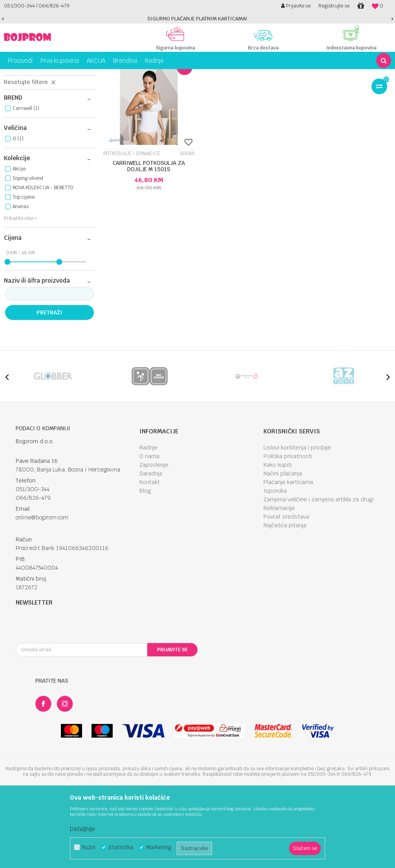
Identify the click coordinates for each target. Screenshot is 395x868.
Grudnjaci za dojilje (35, 134)
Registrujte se (334, 6)
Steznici (19, 108)
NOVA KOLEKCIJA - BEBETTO (43, 257)
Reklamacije (279, 577)
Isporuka (275, 560)
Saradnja (151, 543)
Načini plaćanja (283, 543)
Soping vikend (28, 247)
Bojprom (13, 75)
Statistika (121, 847)
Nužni (89, 847)
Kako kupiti (278, 534)
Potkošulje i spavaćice (37, 125)
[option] (197, 19)
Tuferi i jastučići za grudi (40, 117)
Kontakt (150, 551)
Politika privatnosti (288, 525)
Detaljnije (82, 829)
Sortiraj (295, 90)
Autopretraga (261, 90)
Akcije (19, 238)
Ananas (21, 276)
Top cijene (24, 266)
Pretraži (49, 382)
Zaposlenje (154, 534)
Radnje (148, 517)
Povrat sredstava (286, 586)
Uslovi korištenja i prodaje (297, 517)
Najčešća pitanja (285, 594)
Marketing (159, 847)
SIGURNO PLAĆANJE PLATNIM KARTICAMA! (197, 19)
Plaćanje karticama (288, 551)
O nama (149, 525)
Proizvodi (37, 75)
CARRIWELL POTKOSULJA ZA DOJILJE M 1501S (148, 234)
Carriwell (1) (26, 177)
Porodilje (88, 75)
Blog (145, 560)
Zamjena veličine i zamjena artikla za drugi (319, 568)
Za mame (63, 75)
